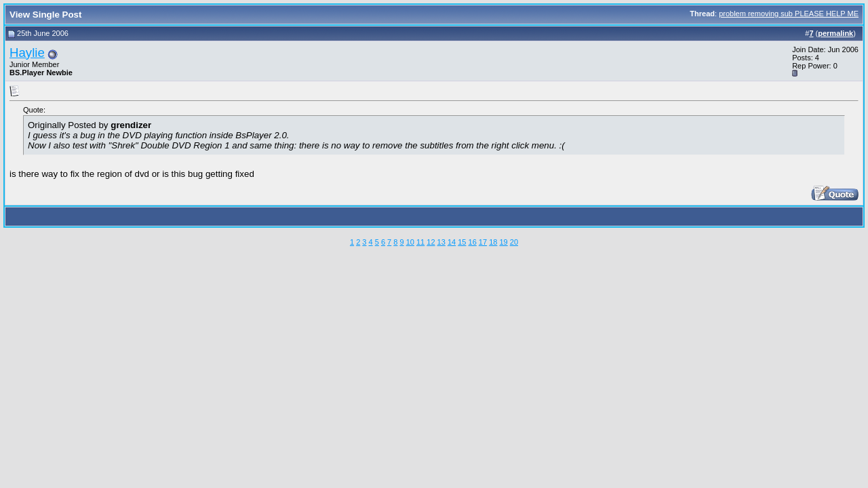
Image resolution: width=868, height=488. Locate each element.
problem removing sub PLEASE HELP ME (789, 14)
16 (473, 242)
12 (431, 242)
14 (452, 242)
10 (410, 242)
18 (493, 242)
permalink (835, 33)
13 (441, 242)
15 (462, 242)
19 (503, 242)
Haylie (27, 53)
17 (483, 242)
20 (514, 242)
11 (420, 242)
